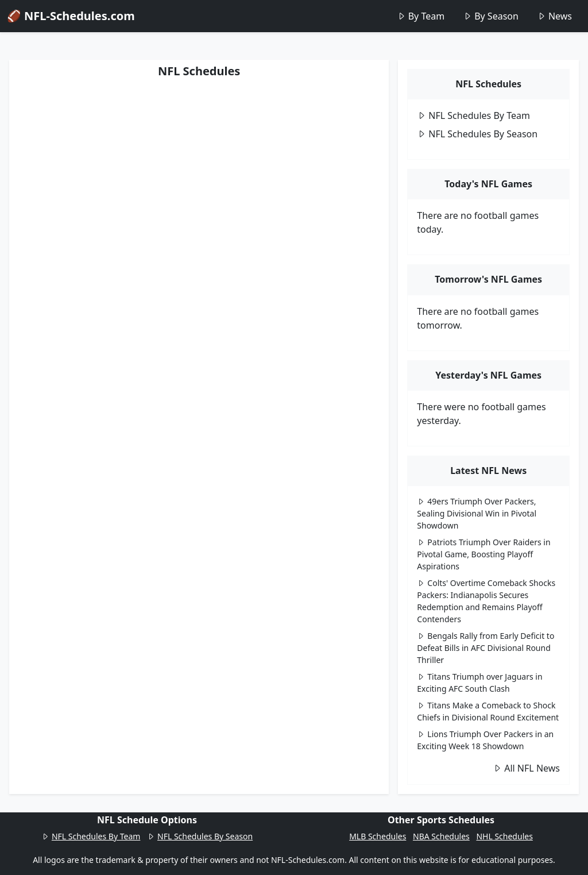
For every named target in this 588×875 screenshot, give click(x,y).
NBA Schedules (441, 836)
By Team (421, 16)
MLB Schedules (378, 836)
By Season (491, 16)
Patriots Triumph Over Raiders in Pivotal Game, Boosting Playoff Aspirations (483, 554)
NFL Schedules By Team (473, 115)
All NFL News (526, 768)
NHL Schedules (504, 836)
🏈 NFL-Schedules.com (71, 16)
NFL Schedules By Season (477, 134)
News (554, 16)
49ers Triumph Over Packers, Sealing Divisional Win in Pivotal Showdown (477, 513)
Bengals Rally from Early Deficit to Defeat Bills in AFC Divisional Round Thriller (486, 648)
